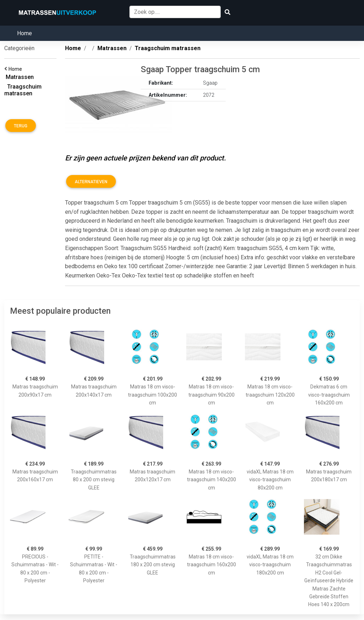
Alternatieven (91, 182)
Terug (21, 126)
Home (25, 33)
